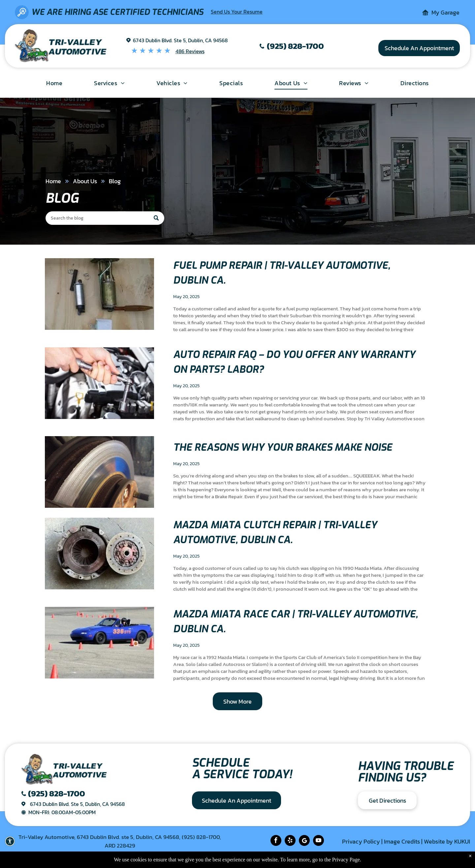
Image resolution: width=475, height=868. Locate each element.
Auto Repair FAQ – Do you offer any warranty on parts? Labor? (294, 362)
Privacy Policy (361, 841)
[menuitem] (54, 83)
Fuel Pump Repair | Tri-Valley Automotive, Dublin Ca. (282, 273)
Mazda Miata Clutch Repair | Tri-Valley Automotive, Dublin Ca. (275, 532)
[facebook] (276, 841)
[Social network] (304, 841)
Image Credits (402, 841)
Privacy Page (346, 860)
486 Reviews (190, 51)
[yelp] (290, 841)
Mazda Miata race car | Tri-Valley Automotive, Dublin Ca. (296, 622)
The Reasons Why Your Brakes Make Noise (283, 447)
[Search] (105, 218)
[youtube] (318, 841)
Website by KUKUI (447, 841)
